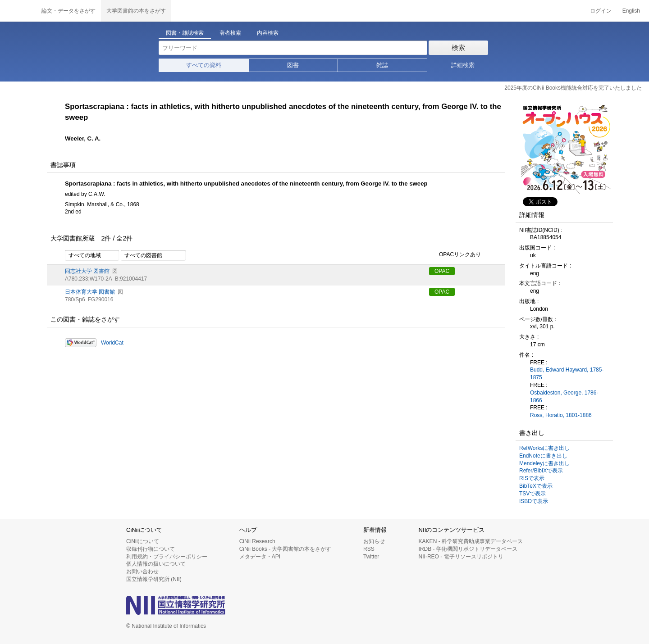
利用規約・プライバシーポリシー (167, 557)
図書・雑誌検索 (185, 33)
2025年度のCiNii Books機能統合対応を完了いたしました (573, 88)
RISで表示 (532, 478)
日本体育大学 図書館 (90, 292)
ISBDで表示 (534, 501)
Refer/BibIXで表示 (541, 471)
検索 (458, 48)
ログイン (601, 11)
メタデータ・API (260, 557)
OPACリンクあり (455, 255)
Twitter (371, 557)
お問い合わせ (142, 571)
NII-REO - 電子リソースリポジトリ (461, 557)
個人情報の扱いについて (156, 564)
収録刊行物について (151, 549)
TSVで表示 (532, 494)
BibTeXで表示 (536, 486)
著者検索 (230, 33)
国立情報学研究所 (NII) (154, 579)
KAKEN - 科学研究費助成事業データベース (471, 541)
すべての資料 (204, 65)
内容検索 (268, 33)
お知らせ (374, 541)
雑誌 (382, 65)
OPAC (442, 271)
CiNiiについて (143, 541)
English (631, 11)
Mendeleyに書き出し (544, 463)
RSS (369, 549)
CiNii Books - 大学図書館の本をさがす (286, 549)
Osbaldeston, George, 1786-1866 (564, 397)
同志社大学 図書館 (87, 271)
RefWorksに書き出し (544, 448)
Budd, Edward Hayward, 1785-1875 (567, 374)
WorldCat (112, 343)
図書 (293, 65)
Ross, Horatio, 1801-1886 (561, 415)
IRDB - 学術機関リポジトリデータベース (468, 549)
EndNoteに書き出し (543, 456)
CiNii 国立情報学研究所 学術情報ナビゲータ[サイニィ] (18, 11)
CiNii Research (257, 541)
